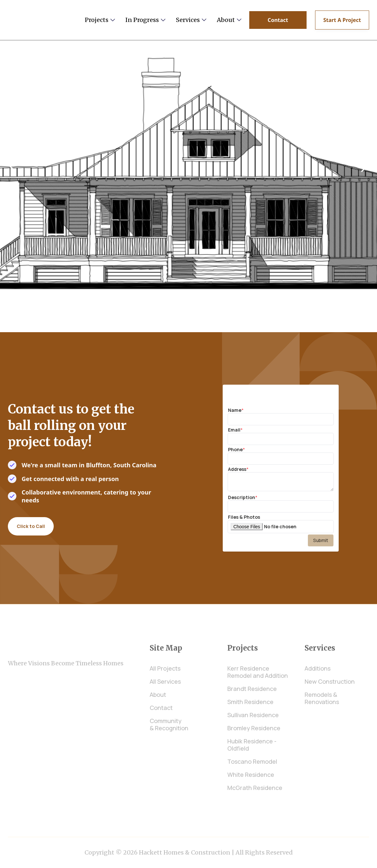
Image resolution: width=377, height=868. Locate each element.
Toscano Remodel (252, 761)
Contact (278, 20)
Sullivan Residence (253, 715)
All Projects (165, 668)
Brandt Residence (252, 689)
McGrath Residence (255, 788)
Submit (321, 540)
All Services (165, 681)
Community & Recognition (169, 724)
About (158, 695)
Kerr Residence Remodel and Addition (258, 672)
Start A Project (342, 20)
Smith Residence (250, 702)
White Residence (251, 775)
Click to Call (31, 526)
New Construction (330, 681)
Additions (318, 668)
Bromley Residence (254, 728)
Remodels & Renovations (322, 698)
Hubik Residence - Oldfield (252, 745)
